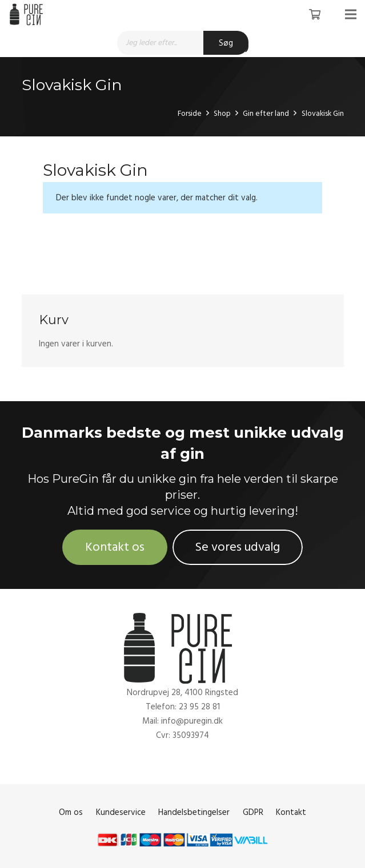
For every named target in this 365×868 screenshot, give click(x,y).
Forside (190, 114)
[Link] (28, 14)
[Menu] (351, 14)
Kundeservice (121, 812)
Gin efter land (266, 114)
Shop (222, 114)
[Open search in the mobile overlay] (183, 43)
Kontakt (291, 812)
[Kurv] (315, 14)
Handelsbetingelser (194, 812)
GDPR (253, 812)
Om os (71, 812)
